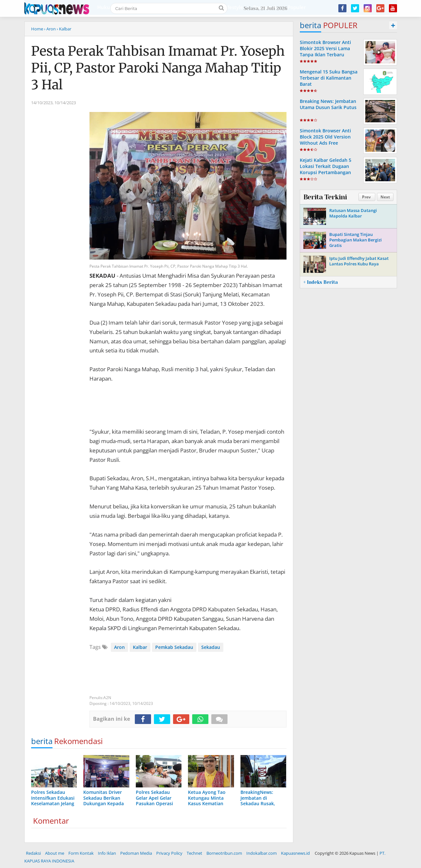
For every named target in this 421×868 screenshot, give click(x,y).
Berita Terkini (325, 197)
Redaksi (33, 853)
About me (55, 853)
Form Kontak (81, 853)
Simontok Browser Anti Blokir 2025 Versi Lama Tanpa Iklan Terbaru (325, 48)
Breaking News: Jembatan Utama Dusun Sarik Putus (328, 104)
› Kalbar (64, 29)
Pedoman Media (136, 853)
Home (37, 29)
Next (385, 197)
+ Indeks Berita (321, 282)
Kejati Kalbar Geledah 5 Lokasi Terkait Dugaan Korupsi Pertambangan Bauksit (326, 169)
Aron (119, 647)
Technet (194, 853)
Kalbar (140, 647)
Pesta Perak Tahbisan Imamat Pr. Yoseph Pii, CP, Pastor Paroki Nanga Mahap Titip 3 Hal (158, 68)
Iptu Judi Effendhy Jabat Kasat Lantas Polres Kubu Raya (359, 261)
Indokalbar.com (262, 853)
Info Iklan (107, 853)
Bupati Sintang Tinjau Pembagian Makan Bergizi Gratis (356, 240)
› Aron (50, 29)
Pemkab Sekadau (174, 647)
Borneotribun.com (224, 853)
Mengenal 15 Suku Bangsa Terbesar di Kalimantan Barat (329, 78)
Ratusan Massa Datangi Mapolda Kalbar (353, 213)
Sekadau (211, 647)
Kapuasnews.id (295, 853)
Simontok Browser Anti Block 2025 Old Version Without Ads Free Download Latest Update (327, 140)
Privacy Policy (169, 853)
